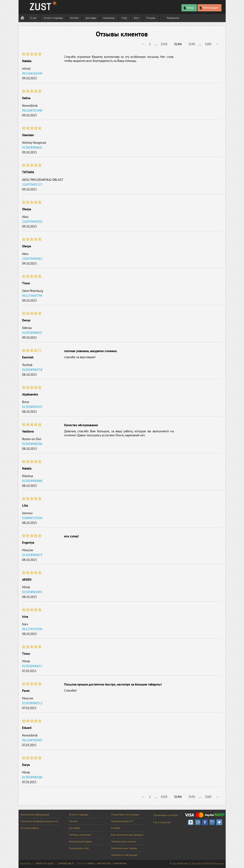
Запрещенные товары (124, 848)
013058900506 (32, 444)
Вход (188, 8)
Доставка (91, 18)
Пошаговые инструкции (125, 815)
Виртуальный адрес (81, 842)
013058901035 (32, 407)
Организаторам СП (122, 821)
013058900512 (32, 703)
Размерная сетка (79, 848)
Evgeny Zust (26, 864)
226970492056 (32, 222)
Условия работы (30, 828)
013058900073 (32, 555)
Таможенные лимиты (124, 842)
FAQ (124, 18)
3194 (178, 44)
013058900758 (32, 370)
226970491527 (32, 184)
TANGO (91, 864)
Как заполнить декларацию (127, 835)
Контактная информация (35, 815)
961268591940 (32, 110)
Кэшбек (116, 828)
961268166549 (32, 73)
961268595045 (32, 740)
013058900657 (32, 666)
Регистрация (208, 8)
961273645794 (32, 296)
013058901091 (32, 592)
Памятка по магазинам (124, 855)
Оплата (74, 18)
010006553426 (32, 518)
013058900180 (32, 777)
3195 (192, 44)
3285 (208, 44)
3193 (164, 44)
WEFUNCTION (104, 864)
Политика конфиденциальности (39, 821)
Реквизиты (173, 18)
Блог (137, 18)
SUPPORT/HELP (65, 864)
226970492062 (32, 259)
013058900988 (32, 481)
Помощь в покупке (80, 835)
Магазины (109, 18)
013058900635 (32, 333)
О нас (33, 18)
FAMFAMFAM (120, 864)
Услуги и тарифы (53, 18)
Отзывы (151, 18)
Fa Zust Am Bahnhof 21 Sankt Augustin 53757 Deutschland (197, 864)
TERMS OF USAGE (44, 864)
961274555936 (32, 629)
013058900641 (32, 147)
